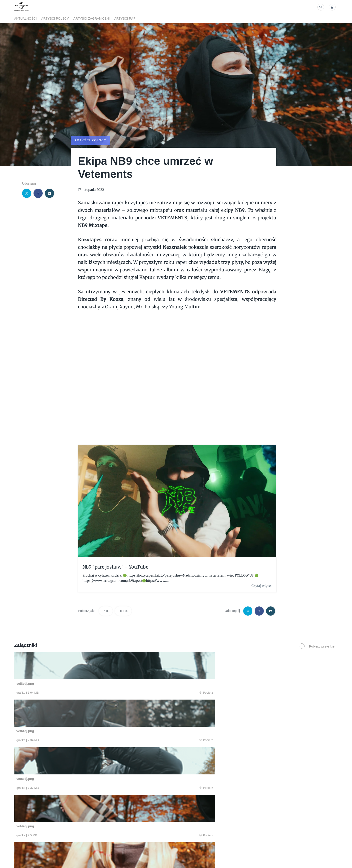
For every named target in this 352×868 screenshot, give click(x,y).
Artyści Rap (125, 18)
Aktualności (25, 18)
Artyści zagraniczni (92, 18)
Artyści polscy (55, 18)
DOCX (123, 611)
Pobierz (83, 692)
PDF (106, 611)
